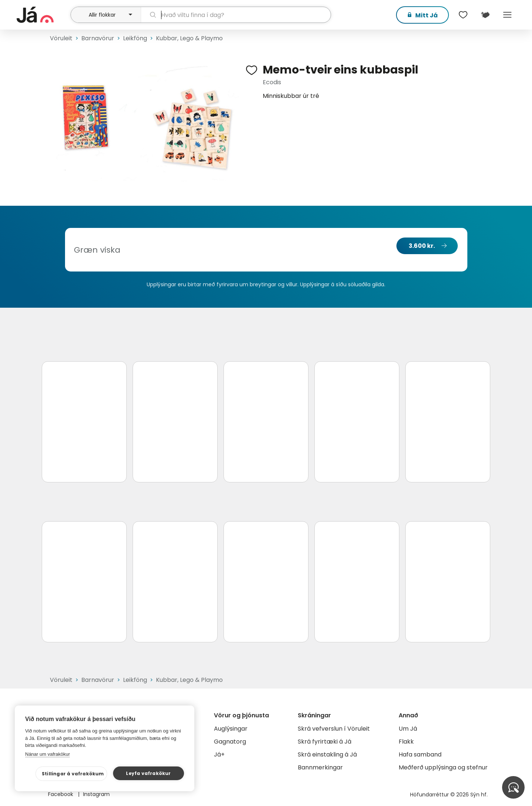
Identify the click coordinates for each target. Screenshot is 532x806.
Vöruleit (61, 38)
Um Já (408, 729)
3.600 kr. (422, 246)
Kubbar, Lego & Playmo (189, 38)
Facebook (61, 794)
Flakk (406, 742)
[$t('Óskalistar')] (463, 15)
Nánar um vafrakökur (47, 754)
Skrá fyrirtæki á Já (325, 742)
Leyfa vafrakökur (148, 773)
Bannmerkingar (320, 767)
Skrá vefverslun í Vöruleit (334, 729)
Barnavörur (98, 38)
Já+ (219, 754)
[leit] (236, 15)
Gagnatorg (230, 742)
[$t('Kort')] (485, 15)
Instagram (96, 794)
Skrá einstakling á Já (327, 754)
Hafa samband (420, 754)
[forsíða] (43, 15)
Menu (507, 15)
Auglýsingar (231, 729)
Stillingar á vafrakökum (73, 774)
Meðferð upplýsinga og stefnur (443, 767)
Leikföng (135, 38)
